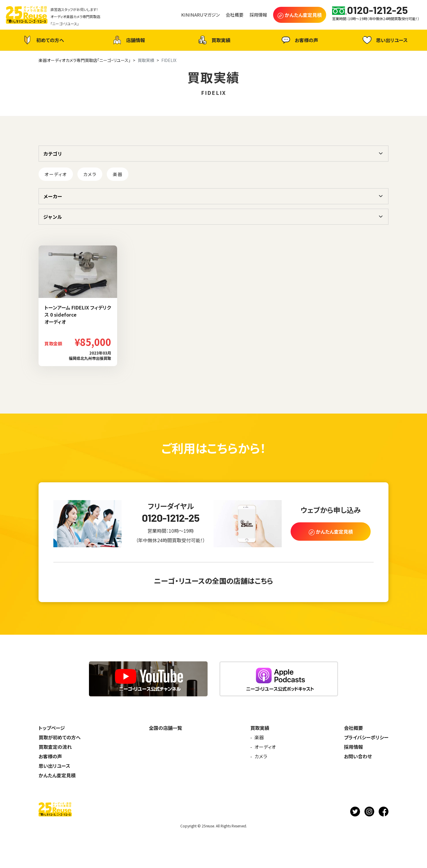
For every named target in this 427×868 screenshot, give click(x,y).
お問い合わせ (358, 756)
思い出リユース (384, 40)
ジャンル (53, 217)
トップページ (52, 728)
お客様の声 (299, 40)
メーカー (53, 196)
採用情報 (353, 747)
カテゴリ (53, 154)
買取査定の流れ (55, 747)
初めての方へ (43, 40)
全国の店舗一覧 (165, 728)
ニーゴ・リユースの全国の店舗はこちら (213, 581)
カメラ (90, 174)
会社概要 (353, 728)
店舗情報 (128, 40)
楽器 (118, 174)
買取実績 (213, 40)
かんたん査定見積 (57, 775)
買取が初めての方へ (60, 737)
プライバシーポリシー (366, 737)
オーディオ (56, 174)
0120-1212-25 (171, 518)
